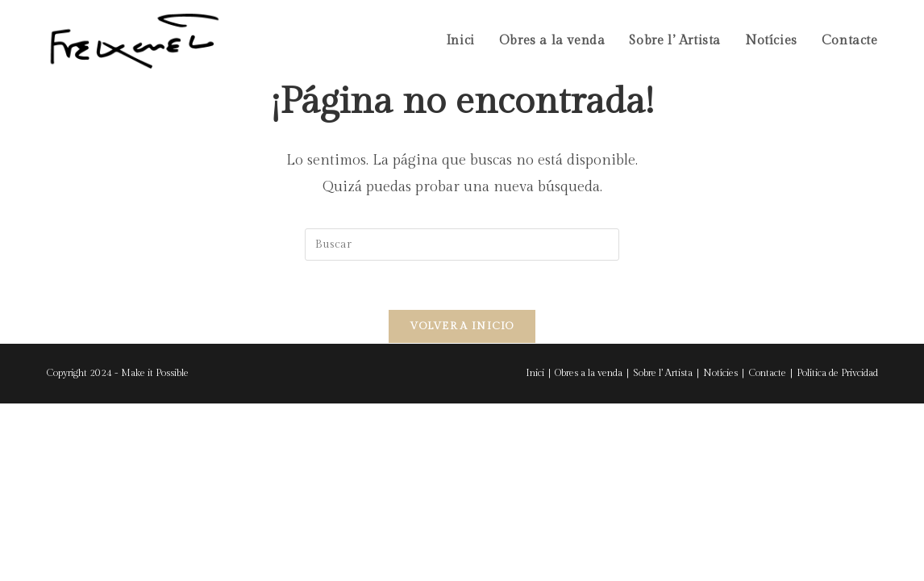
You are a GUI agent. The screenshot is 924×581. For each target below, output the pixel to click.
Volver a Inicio (462, 326)
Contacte (767, 373)
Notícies (720, 373)
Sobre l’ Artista (663, 373)
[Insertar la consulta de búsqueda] (462, 245)
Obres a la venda (589, 373)
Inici (535, 373)
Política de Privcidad (837, 373)
